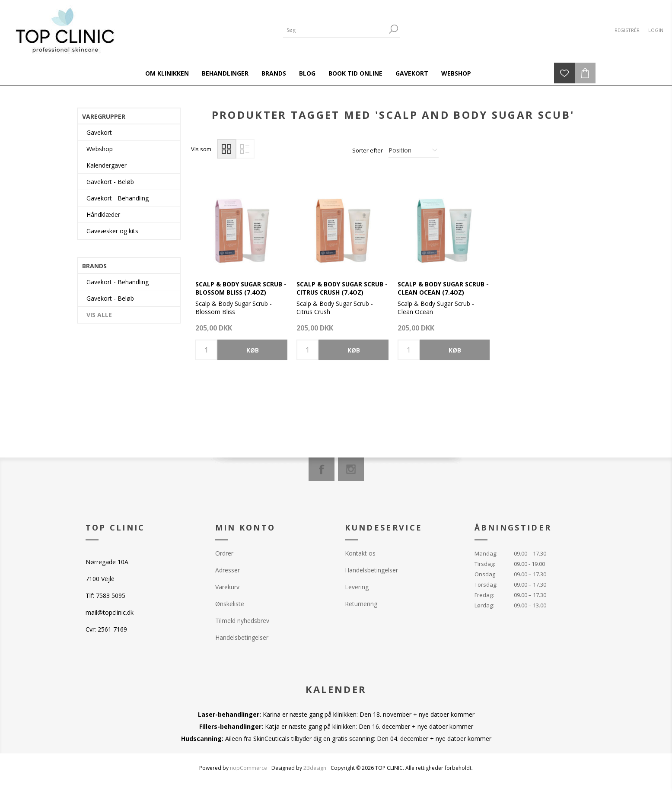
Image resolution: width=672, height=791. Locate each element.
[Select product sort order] (414, 150)
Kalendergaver (107, 165)
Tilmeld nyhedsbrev (242, 621)
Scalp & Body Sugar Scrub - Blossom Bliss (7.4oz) (241, 288)
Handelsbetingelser (242, 637)
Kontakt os (360, 553)
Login (656, 30)
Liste (245, 149)
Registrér (627, 30)
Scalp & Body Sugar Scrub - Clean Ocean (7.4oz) (443, 288)
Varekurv (227, 587)
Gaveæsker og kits (112, 231)
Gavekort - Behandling (118, 198)
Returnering (361, 604)
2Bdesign (315, 768)
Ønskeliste (230, 604)
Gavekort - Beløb (110, 182)
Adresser (228, 570)
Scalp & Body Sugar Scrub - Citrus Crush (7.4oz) (342, 288)
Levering (357, 587)
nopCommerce (248, 768)
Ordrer (224, 553)
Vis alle (99, 315)
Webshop (100, 149)
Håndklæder (103, 214)
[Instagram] (351, 469)
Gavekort (99, 132)
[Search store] (335, 30)
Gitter (227, 149)
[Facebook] (322, 469)
